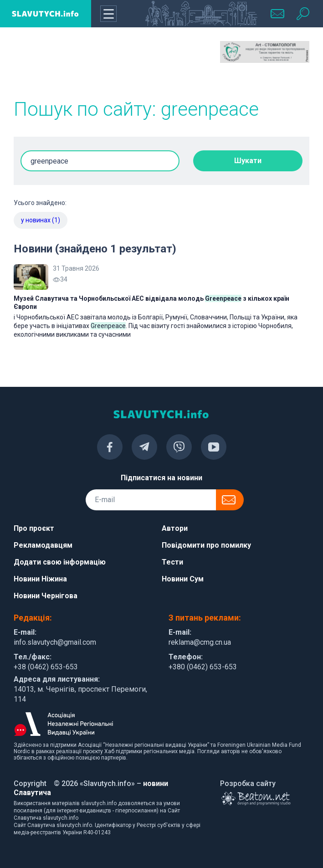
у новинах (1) (41, 220)
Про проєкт (34, 528)
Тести (172, 562)
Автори (175, 528)
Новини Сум (183, 579)
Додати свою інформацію (60, 562)
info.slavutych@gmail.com (55, 642)
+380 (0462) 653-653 (203, 667)
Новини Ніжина (40, 579)
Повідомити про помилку (206, 545)
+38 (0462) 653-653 (46, 667)
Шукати (248, 161)
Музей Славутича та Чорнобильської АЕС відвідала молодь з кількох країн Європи (151, 303)
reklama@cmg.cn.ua (200, 642)
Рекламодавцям (43, 545)
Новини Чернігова (46, 596)
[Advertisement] (58, 64)
